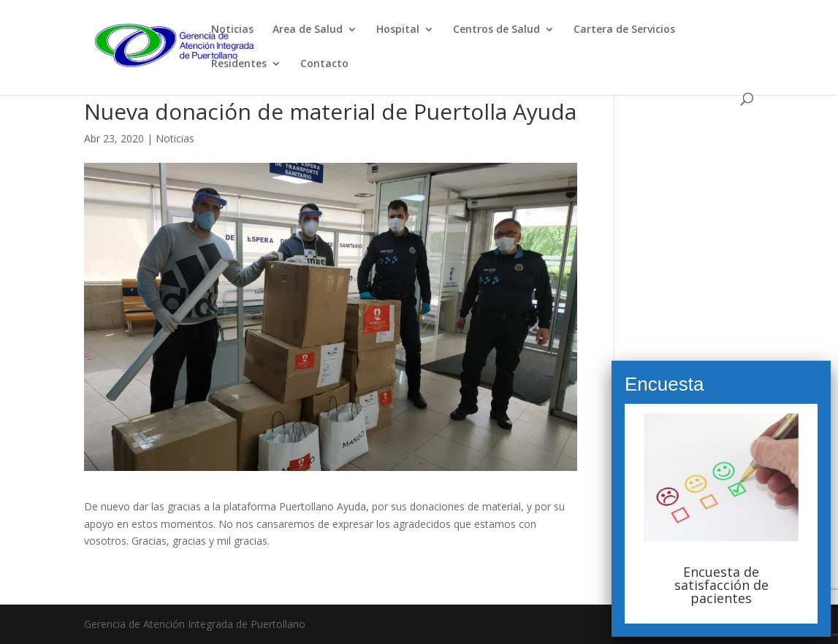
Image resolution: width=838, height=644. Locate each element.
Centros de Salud (496, 30)
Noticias (232, 30)
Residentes (239, 64)
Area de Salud (308, 30)
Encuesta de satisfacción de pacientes (721, 585)
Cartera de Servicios (624, 30)
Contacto (324, 64)
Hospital (398, 30)
